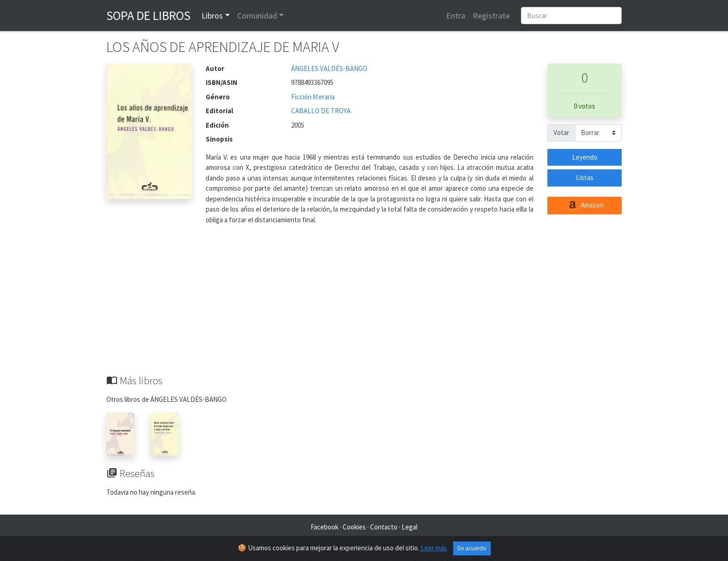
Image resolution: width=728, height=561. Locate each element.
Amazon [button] (585, 206)
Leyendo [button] (585, 157)
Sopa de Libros (148, 15)
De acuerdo (472, 548)
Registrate (491, 16)
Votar (561, 132)
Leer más (434, 548)
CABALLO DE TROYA (321, 111)
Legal (409, 527)
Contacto (384, 527)
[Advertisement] (364, 305)
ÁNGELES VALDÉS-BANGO (329, 68)
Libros (212, 16)
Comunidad (257, 16)
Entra (456, 16)
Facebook (325, 527)
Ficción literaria (313, 97)
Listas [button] (585, 177)
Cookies (354, 527)
